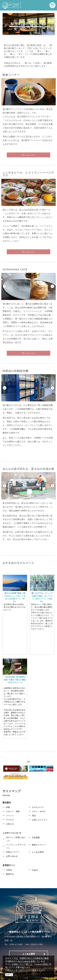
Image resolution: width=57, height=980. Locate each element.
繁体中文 (10, 874)
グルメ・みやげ (39, 811)
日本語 (9, 870)
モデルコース (38, 807)
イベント (10, 815)
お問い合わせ (12, 856)
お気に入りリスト (40, 820)
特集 (8, 807)
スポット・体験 (13, 811)
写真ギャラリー (13, 852)
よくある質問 (38, 852)
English (35, 870)
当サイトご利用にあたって (16, 839)
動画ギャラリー (39, 845)
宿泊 (34, 815)
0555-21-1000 (16, 944)
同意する (9, 975)
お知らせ (10, 824)
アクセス (10, 820)
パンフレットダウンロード (16, 846)
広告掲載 (36, 837)
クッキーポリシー (20, 970)
